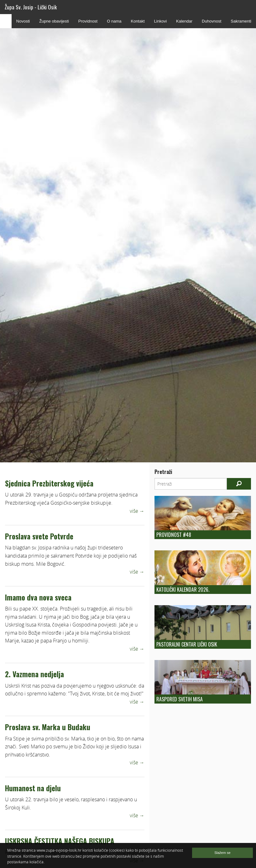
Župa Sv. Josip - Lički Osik (31, 7)
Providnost (88, 21)
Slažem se (222, 853)
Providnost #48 (174, 535)
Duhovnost (212, 21)
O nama (114, 21)
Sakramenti (241, 21)
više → (137, 511)
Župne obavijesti (54, 21)
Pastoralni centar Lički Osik (187, 644)
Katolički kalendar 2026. (183, 590)
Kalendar (184, 21)
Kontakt (138, 21)
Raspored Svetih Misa (180, 699)
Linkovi (160, 21)
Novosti (23, 21)
